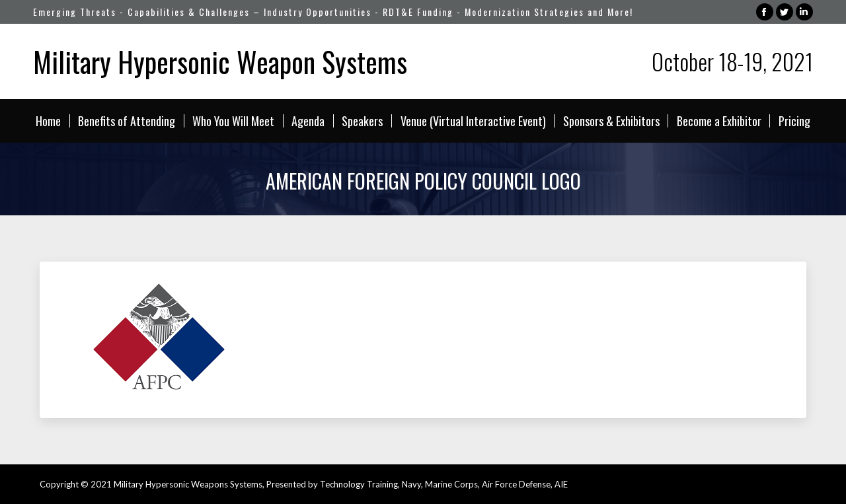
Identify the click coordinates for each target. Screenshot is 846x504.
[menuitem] (48, 121)
